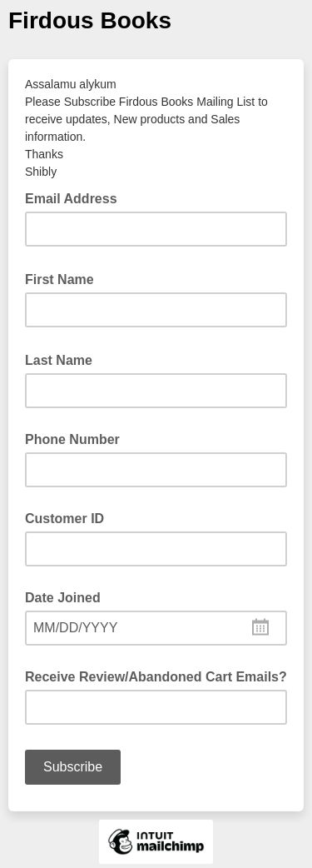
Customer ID (64, 519)
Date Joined (63, 598)
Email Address (76, 197)
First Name (64, 278)
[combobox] (156, 628)
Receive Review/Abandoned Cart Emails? (156, 677)
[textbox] (156, 628)
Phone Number (72, 439)
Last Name (64, 359)
